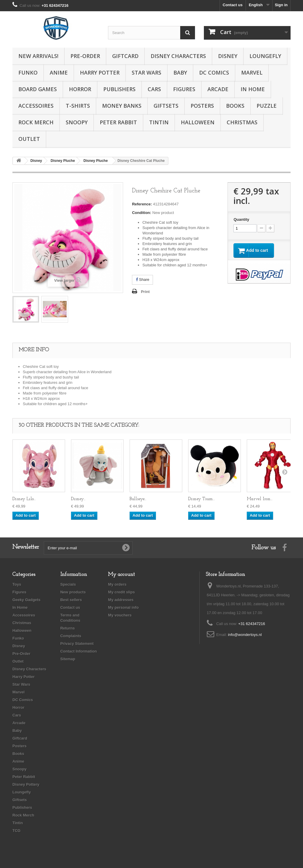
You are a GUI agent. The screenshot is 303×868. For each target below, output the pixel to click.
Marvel (252, 73)
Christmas (242, 122)
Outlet (29, 139)
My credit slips (121, 592)
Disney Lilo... (24, 499)
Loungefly (265, 56)
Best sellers (71, 600)
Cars (154, 89)
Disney (228, 56)
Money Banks (122, 106)
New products (73, 592)
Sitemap (68, 659)
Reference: (142, 204)
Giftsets (166, 106)
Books (235, 106)
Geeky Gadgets (26, 600)
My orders (117, 584)
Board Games (38, 89)
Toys (17, 584)
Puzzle (267, 106)
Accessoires (36, 106)
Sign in (281, 5)
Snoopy (77, 122)
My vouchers (120, 615)
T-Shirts (78, 106)
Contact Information (79, 651)
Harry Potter (100, 73)
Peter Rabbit (118, 122)
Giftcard (125, 56)
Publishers (119, 89)
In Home (253, 89)
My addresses (121, 600)
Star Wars (146, 73)
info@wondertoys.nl (245, 635)
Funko (28, 73)
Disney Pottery (26, 784)
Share (142, 280)
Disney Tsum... (201, 499)
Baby (180, 73)
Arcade (218, 89)
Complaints (71, 636)
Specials (68, 584)
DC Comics (214, 73)
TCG (16, 831)
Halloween (198, 122)
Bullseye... (138, 499)
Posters (202, 106)
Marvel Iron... (260, 499)
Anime (59, 73)
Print (145, 292)
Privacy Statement (77, 644)
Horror (80, 89)
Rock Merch (36, 122)
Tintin (159, 122)
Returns (68, 628)
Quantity (241, 219)
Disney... (78, 499)
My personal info (123, 607)
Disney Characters (178, 56)
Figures (184, 89)
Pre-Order (85, 56)
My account (121, 575)
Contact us (233, 5)
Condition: (142, 213)
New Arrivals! (38, 56)
